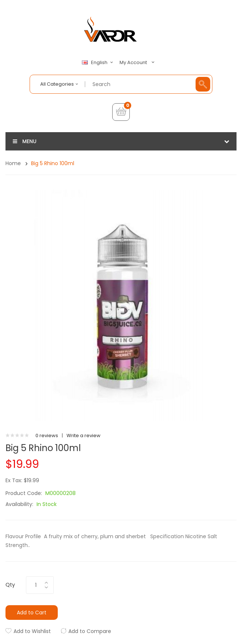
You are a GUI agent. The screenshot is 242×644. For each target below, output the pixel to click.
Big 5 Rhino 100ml (53, 163)
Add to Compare (90, 631)
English (98, 63)
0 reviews (47, 435)
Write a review (84, 435)
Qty (10, 585)
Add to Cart (32, 613)
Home (13, 163)
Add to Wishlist (32, 631)
